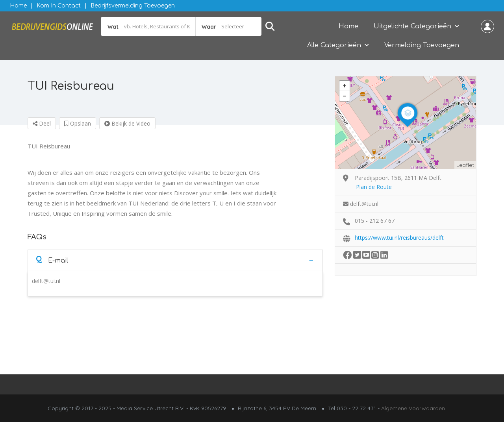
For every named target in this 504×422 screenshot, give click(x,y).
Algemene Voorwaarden (413, 408)
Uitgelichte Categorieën (412, 26)
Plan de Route (374, 187)
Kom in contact (59, 6)
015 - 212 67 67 (375, 221)
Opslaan (78, 123)
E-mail (52, 260)
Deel (42, 123)
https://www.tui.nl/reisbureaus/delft (399, 238)
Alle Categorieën (334, 45)
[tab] (175, 260)
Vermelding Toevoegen (422, 45)
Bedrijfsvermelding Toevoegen (133, 6)
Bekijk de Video (127, 123)
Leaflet (465, 165)
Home (18, 6)
